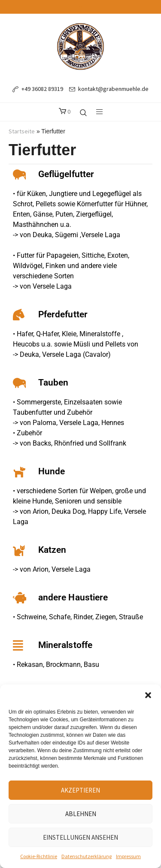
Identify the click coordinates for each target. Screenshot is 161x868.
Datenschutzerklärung (87, 856)
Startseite (22, 131)
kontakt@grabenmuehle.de (113, 89)
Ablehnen (81, 814)
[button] (148, 695)
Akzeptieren (80, 790)
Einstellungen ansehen (80, 837)
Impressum (128, 856)
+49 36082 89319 (42, 89)
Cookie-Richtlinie (39, 856)
